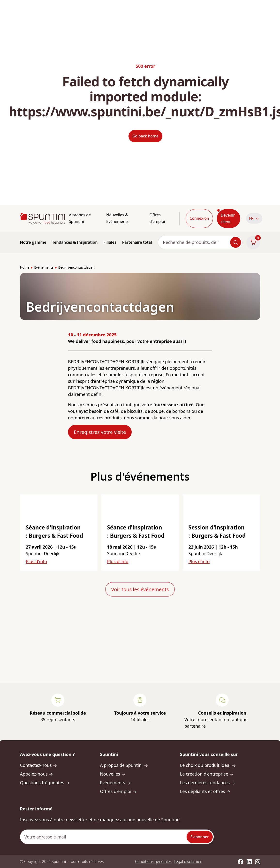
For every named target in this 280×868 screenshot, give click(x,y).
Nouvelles (113, 774)
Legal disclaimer (188, 861)
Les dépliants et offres (205, 791)
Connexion (199, 218)
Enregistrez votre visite (100, 432)
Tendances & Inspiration (75, 242)
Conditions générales (153, 861)
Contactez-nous (39, 765)
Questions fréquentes (45, 783)
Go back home (145, 136)
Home (25, 267)
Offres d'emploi (157, 218)
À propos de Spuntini (80, 218)
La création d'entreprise (207, 774)
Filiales (110, 242)
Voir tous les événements (140, 589)
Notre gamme (33, 242)
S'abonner (200, 837)
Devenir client (228, 218)
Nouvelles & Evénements (117, 218)
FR (254, 218)
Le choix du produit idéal (208, 765)
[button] (253, 218)
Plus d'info (37, 561)
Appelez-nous (37, 774)
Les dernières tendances (208, 783)
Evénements (44, 267)
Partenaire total (137, 242)
